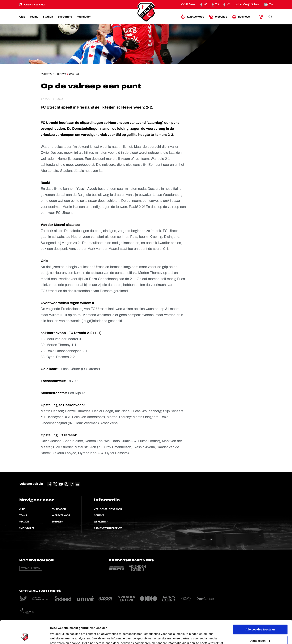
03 (78, 74)
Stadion (24, 522)
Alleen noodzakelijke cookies (260, 630)
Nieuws (62, 74)
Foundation (59, 509)
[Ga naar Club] (22, 17)
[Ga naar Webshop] (218, 17)
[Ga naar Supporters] (65, 17)
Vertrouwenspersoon (108, 528)
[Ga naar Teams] (34, 17)
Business (57, 522)
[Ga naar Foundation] (84, 17)
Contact (99, 515)
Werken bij (101, 522)
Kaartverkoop (61, 515)
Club (22, 509)
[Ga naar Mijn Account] (261, 17)
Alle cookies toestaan (260, 608)
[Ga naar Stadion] (48, 17)
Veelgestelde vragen (108, 509)
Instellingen (58, 636)
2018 (71, 74)
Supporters (27, 528)
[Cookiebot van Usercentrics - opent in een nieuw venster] (25, 637)
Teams (23, 515)
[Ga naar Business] (241, 17)
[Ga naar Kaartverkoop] (193, 17)
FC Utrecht (48, 74)
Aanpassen (260, 619)
